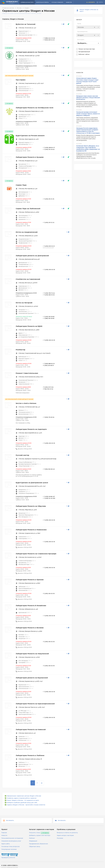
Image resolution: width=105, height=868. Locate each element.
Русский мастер (22, 455)
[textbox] (88, 27)
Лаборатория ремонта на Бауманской (32, 678)
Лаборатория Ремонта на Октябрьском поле (35, 108)
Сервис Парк (21, 185)
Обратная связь (35, 847)
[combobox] (88, 27)
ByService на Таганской (26, 24)
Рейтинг (32, 838)
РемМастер (21, 350)
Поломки (60, 838)
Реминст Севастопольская (27, 373)
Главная (4, 833)
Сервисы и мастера (27, 2)
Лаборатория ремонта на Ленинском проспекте (36, 52)
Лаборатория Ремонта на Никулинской (32, 654)
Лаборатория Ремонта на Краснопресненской (35, 704)
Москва (21, 8)
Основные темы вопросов (10, 847)
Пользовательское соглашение (12, 838)
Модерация (33, 841)
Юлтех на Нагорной (24, 303)
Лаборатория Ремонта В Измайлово (31, 606)
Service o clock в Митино (26, 403)
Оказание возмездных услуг (11, 841)
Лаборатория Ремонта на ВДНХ (29, 326)
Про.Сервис (21, 80)
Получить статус (35, 833)
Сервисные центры (9, 8)
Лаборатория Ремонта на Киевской (31, 730)
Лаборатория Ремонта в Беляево (30, 628)
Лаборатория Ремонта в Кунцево (30, 157)
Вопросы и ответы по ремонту (67, 833)
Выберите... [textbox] (82, 43)
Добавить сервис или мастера (40, 835)
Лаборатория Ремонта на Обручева (31, 506)
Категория (81, 40)
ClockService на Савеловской (28, 279)
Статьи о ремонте (57, 2)
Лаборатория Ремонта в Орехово (30, 580)
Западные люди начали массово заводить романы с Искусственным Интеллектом (88, 98)
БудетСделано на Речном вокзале (30, 136)
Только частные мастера (87, 49)
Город (79, 24)
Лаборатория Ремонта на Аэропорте (31, 429)
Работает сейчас (84, 54)
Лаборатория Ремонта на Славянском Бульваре (36, 554)
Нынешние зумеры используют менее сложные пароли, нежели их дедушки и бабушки (88, 114)
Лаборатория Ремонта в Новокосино (31, 530)
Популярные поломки (9, 849)
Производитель (82, 32)
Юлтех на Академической (27, 232)
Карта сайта (5, 844)
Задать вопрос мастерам (65, 835)
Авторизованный (84, 52)
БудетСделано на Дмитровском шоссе (32, 483)
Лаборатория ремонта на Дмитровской (32, 256)
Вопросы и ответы (42, 2)
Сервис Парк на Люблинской (28, 209)
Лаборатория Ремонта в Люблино (30, 756)
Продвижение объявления (39, 844)
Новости (69, 2)
